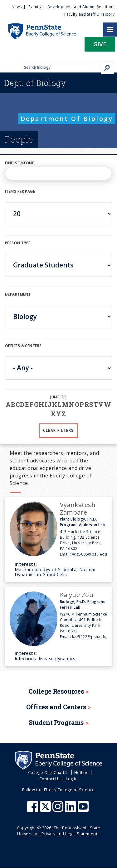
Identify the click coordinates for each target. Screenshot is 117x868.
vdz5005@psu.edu (90, 554)
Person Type (18, 243)
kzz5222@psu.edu (89, 637)
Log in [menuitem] (72, 779)
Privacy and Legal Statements (71, 834)
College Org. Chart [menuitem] (49, 772)
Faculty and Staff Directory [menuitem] (89, 14)
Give (100, 44)
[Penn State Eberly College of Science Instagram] (59, 810)
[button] (100, 46)
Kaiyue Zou (77, 595)
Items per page (20, 191)
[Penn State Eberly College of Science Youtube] (84, 810)
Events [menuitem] (34, 7)
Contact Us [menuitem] (50, 779)
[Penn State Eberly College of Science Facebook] (33, 810)
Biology (35, 83)
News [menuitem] (17, 7)
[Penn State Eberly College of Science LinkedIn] (71, 810)
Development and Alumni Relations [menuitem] (81, 7)
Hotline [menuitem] (81, 772)
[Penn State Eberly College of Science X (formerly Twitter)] (46, 810)
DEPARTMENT (18, 294)
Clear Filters (58, 430)
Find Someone (19, 163)
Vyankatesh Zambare (78, 509)
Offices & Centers (23, 346)
